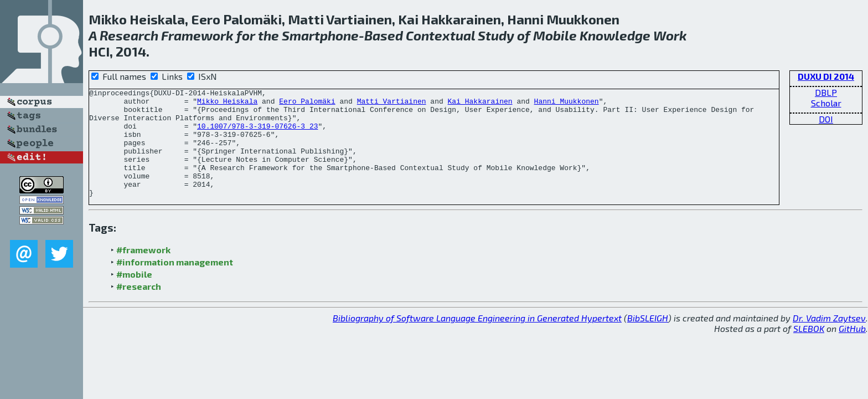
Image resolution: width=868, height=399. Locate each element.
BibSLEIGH (648, 339)
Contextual (440, 35)
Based (384, 35)
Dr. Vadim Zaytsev (829, 339)
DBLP (826, 92)
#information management (175, 283)
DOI (826, 119)
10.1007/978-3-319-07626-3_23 (257, 134)
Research (129, 35)
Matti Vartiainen (392, 104)
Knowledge (615, 35)
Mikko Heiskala (227, 104)
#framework (143, 271)
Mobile (555, 35)
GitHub (852, 350)
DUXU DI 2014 (826, 76)
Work (670, 35)
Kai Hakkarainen (480, 104)
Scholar (826, 103)
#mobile (134, 296)
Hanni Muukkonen (567, 104)
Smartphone (320, 35)
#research (139, 308)
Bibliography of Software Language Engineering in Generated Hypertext (477, 339)
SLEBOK (809, 350)
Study (496, 35)
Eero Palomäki (307, 104)
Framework (197, 35)
